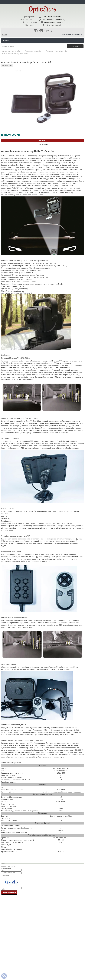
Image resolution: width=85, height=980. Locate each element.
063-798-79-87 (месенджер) (54, 19)
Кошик (5, 34)
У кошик (43, 140)
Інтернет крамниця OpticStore (12, 51)
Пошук (75, 46)
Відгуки (3, 864)
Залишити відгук (9, 893)
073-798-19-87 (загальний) (54, 17)
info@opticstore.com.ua (54, 22)
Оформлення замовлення (72, 34)
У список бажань (42, 144)
